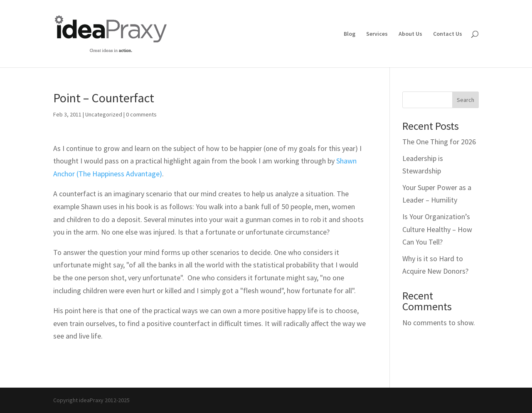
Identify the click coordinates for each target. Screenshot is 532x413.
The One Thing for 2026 (439, 142)
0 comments (141, 114)
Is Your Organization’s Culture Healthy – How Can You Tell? (437, 229)
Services (377, 34)
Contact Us (448, 34)
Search (465, 100)
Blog (350, 34)
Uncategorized (104, 114)
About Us (410, 34)
